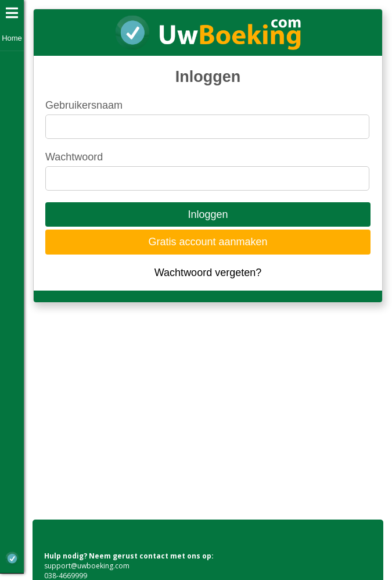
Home (12, 38)
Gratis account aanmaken (208, 242)
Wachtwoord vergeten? (208, 273)
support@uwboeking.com (87, 566)
